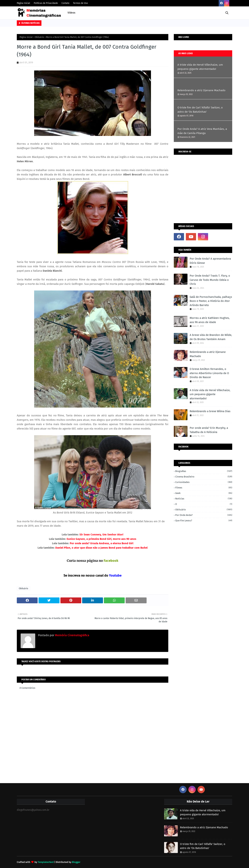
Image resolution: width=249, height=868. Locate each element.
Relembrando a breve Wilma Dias (210, 411)
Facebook (111, 561)
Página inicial (26, 37)
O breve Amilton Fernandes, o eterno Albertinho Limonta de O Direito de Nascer (209, 373)
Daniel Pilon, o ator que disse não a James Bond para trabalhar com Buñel (101, 548)
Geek (204, 493)
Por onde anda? (204, 515)
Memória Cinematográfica (72, 635)
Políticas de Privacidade (46, 3)
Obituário (39, 37)
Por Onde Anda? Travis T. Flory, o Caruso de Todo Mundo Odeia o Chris (210, 280)
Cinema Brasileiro (204, 477)
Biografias (204, 471)
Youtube (115, 575)
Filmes (204, 488)
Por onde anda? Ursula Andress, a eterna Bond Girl (101, 543)
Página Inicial (23, 3)
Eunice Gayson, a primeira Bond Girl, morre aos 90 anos (101, 539)
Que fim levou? (204, 521)
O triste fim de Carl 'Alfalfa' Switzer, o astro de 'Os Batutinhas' (200, 110)
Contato (65, 3)
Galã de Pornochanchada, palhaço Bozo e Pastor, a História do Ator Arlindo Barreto (211, 301)
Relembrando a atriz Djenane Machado (201, 90)
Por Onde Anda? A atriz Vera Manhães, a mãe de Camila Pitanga (202, 131)
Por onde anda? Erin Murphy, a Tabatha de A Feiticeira (209, 430)
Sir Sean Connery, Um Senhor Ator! (101, 535)
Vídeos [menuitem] (71, 13)
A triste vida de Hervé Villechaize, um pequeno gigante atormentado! (200, 67)
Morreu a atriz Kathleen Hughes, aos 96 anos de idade (210, 320)
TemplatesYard (46, 862)
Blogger (76, 862)
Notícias (204, 499)
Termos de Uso (80, 3)
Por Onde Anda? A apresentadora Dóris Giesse (210, 261)
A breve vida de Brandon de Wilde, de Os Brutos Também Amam (211, 337)
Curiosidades (204, 482)
